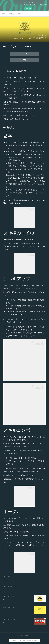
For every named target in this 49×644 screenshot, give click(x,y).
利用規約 (11, 14)
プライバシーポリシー (24, 14)
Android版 (24, 54)
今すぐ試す (28, 9)
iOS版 (24, 60)
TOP (3, 14)
